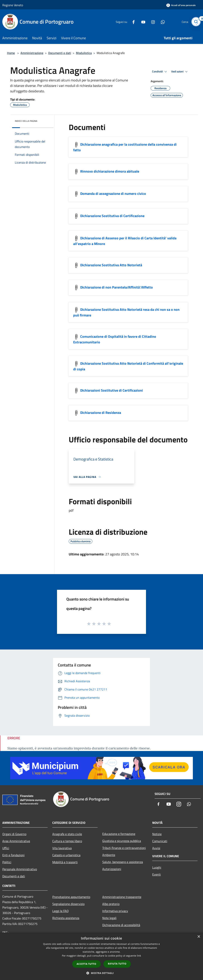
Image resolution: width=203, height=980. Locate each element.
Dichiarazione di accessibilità (121, 925)
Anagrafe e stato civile (67, 834)
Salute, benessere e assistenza (123, 862)
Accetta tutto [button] (86, 964)
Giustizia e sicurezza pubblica (122, 841)
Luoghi (157, 867)
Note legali (109, 918)
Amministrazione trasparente (122, 897)
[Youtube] (142, 22)
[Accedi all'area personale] (181, 5)
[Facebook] (132, 22)
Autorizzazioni (112, 869)
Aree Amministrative (16, 841)
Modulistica (84, 53)
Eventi (157, 874)
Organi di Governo (14, 834)
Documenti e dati (60, 53)
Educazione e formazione (119, 834)
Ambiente (109, 855)
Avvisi (156, 848)
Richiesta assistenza (66, 918)
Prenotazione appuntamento (71, 897)
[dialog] (101, 956)
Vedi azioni (180, 72)
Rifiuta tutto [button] (117, 964)
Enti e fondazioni (13, 855)
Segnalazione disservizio (68, 904)
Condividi (160, 72)
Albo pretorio (111, 904)
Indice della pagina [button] (26, 121)
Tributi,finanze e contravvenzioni (124, 848)
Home (11, 53)
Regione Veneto (13, 5)
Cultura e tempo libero (67, 841)
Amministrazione (32, 53)
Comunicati (160, 841)
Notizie (157, 834)
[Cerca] (196, 22)
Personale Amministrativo (20, 869)
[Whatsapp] (161, 22)
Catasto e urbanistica (66, 855)
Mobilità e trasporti (65, 862)
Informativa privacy (115, 911)
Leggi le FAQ (61, 911)
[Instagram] (151, 22)
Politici (7, 862)
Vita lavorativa (62, 848)
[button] (101, 973)
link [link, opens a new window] (139, 956)
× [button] (199, 937)
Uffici (6, 848)
